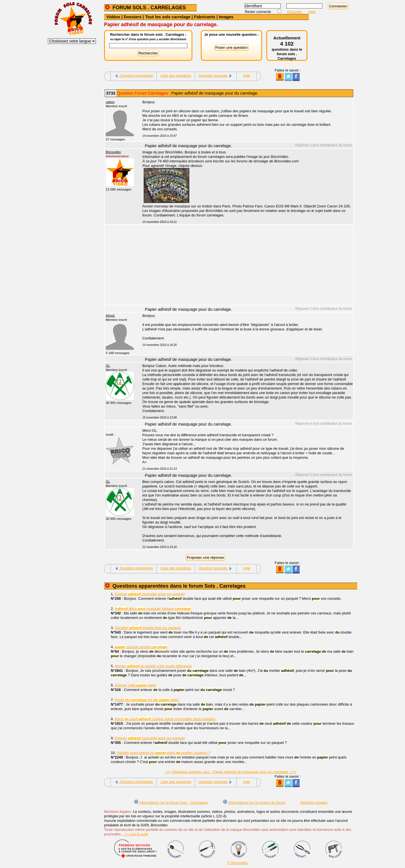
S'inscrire (295, 12)
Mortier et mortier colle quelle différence (153, 666)
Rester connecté (258, 12)
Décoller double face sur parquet (148, 628)
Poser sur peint (147, 700)
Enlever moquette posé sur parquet (150, 594)
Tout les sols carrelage (168, 17)
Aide (312, 12)
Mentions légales (314, 803)
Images (226, 17)
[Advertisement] (245, 265)
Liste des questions (176, 76)
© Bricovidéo (238, 863)
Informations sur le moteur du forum (254, 803)
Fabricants (205, 17)
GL (108, 366)
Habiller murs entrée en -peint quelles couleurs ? (163, 753)
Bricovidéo (113, 152)
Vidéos (113, 17)
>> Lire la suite (135, 834)
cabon (110, 102)
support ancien (141, 647)
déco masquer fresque (153, 609)
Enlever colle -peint (135, 685)
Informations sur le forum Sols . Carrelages (171, 803)
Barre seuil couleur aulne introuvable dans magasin (165, 719)
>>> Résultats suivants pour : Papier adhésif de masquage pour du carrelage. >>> (231, 772)
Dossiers (133, 17)
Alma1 (110, 316)
